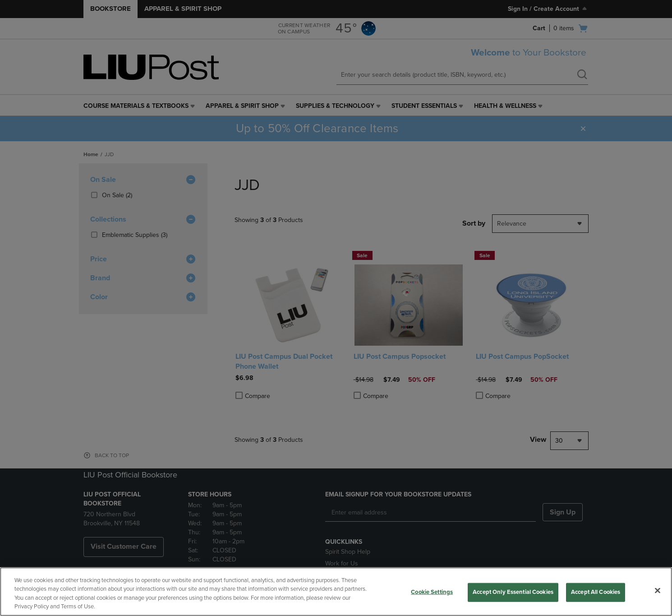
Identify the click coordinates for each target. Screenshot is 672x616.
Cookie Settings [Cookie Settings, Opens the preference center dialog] (432, 592)
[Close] (658, 590)
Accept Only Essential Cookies (513, 592)
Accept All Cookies (596, 592)
